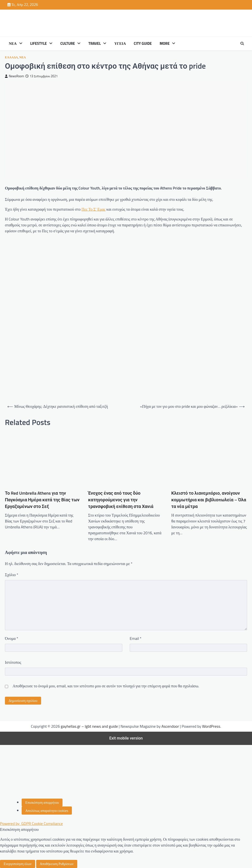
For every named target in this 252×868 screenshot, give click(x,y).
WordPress (211, 726)
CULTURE (68, 44)
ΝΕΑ (13, 44)
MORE (165, 44)
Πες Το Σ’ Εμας (94, 209)
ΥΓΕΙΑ (120, 44)
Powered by (31, 823)
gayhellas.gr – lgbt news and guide (89, 726)
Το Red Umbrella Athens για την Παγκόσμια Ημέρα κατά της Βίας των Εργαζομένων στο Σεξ (42, 500)
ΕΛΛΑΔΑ (11, 57)
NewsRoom (15, 76)
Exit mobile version (126, 738)
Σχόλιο (12, 575)
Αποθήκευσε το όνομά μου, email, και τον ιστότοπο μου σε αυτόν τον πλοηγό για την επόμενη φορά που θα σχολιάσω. (106, 686)
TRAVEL (94, 44)
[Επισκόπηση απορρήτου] (42, 803)
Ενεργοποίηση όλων (18, 864)
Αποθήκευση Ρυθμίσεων (56, 864)
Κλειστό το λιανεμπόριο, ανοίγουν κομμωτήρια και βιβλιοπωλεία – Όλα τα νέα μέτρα (209, 500)
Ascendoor (170, 726)
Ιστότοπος (13, 662)
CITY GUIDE (143, 44)
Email (136, 638)
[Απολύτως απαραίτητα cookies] (47, 811)
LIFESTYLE (39, 44)
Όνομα (12, 638)
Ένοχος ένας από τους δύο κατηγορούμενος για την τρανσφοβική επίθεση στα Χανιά (121, 500)
